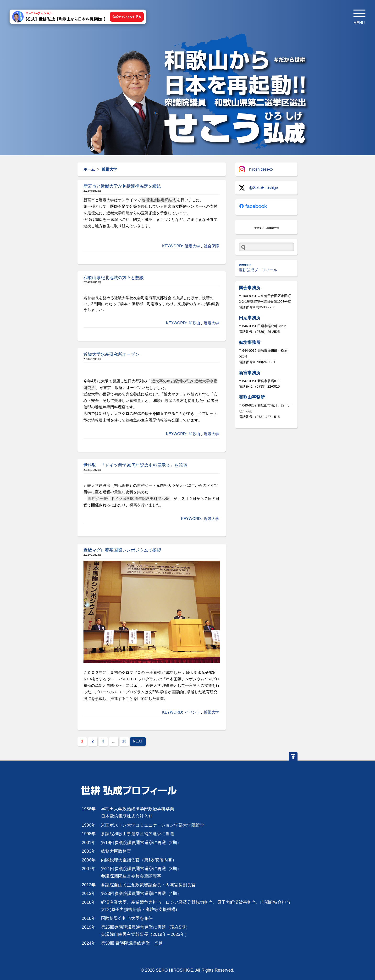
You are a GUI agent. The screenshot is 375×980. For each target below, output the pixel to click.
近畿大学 (193, 246)
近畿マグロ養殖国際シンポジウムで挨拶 (122, 550)
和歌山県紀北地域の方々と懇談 (114, 278)
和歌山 (194, 323)
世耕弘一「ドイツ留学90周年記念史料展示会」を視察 (135, 465)
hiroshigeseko (256, 169)
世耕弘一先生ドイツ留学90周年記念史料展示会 (128, 499)
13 (124, 741)
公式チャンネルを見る (127, 17)
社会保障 (211, 246)
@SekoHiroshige (258, 188)
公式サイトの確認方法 (267, 228)
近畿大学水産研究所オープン (111, 354)
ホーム (89, 169)
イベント (193, 712)
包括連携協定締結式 (159, 200)
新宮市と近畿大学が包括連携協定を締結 (122, 186)
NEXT (138, 741)
